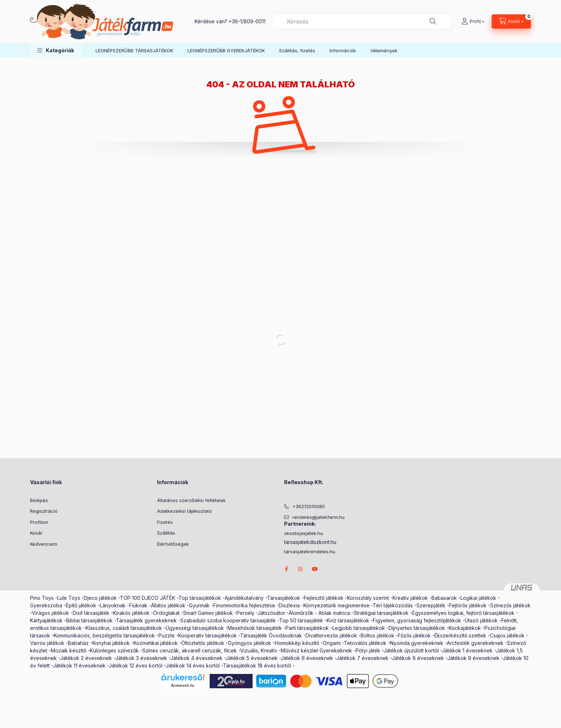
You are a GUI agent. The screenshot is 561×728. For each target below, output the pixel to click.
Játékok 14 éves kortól (193, 666)
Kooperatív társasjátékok (208, 635)
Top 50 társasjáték (301, 620)
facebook (286, 569)
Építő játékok (81, 605)
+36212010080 (309, 506)
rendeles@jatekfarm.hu (318, 517)
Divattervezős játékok (331, 635)
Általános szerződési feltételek (191, 500)
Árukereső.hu (183, 685)
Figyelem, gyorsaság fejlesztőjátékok (417, 620)
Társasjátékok (284, 598)
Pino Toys (42, 598)
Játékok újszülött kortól (411, 650)
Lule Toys (69, 598)
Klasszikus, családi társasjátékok (124, 628)
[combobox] (362, 21)
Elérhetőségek (173, 544)
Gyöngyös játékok (250, 643)
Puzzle (167, 635)
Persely (245, 613)
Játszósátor (271, 613)
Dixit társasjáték (91, 613)
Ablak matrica (334, 613)
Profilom (39, 522)
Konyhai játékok (111, 643)
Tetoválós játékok (365, 643)
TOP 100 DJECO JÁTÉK (148, 598)
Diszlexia (289, 605)
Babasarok (444, 598)
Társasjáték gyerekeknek (146, 620)
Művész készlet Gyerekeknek (316, 650)
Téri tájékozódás (393, 605)
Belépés (39, 500)
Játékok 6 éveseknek (307, 658)
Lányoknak (113, 605)
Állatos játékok (168, 605)
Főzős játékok (414, 635)
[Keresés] (433, 21)
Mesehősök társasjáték (255, 628)
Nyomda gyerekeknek (417, 643)
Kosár (36, 533)
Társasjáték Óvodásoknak (271, 635)
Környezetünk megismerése (336, 605)
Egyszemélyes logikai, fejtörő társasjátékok (463, 613)
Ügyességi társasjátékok (195, 628)
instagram (301, 569)
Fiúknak (138, 605)
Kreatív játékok (410, 598)
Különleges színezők (114, 650)
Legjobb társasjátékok (359, 628)
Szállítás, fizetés (297, 50)
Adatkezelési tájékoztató (184, 511)
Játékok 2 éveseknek (86, 658)
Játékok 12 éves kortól (136, 666)
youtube (315, 569)
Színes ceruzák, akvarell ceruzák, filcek (190, 650)
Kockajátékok (465, 628)
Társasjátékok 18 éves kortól (257, 666)
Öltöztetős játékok (203, 643)
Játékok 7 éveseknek (362, 658)
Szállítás (166, 533)
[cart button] (511, 21)
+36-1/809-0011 (247, 21)
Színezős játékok (510, 605)
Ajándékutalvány (244, 598)
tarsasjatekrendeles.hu (310, 552)
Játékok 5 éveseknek (252, 658)
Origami (332, 643)
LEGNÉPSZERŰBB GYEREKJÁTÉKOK (226, 50)
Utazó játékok (481, 620)
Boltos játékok (377, 635)
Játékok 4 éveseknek (196, 658)
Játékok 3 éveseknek (141, 658)
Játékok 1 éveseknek (467, 650)
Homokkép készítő (297, 643)
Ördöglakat (166, 613)
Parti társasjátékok (307, 628)
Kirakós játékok (131, 613)
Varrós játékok (47, 643)
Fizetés (165, 522)
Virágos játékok (50, 613)
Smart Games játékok (208, 613)
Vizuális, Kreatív (259, 650)
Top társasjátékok (200, 598)
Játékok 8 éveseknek (418, 658)
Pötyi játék (368, 650)
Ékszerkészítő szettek (460, 635)
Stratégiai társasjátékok (381, 613)
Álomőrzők (301, 613)
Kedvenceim (44, 544)
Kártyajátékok (46, 620)
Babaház (78, 643)
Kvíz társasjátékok (348, 620)
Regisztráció (44, 511)
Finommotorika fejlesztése (244, 605)
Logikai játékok (478, 598)
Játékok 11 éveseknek (79, 666)
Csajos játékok (507, 635)
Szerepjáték (431, 605)
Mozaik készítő (69, 650)
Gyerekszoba (46, 605)
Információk (343, 50)
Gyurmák (199, 605)
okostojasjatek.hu (304, 533)
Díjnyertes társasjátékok (417, 628)
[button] (56, 50)
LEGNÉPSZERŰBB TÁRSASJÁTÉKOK (134, 50)
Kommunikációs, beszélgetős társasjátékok (104, 635)
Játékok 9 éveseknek (473, 658)
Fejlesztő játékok (324, 598)
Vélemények (384, 50)
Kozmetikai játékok (156, 643)
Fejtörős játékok (468, 605)
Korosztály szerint (368, 598)
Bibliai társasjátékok (89, 620)
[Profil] (473, 21)
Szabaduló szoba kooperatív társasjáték (228, 620)
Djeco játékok (100, 598)
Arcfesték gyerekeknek (475, 643)
